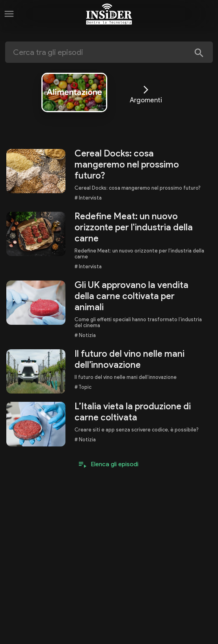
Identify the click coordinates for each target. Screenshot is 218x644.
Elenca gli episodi (115, 464)
